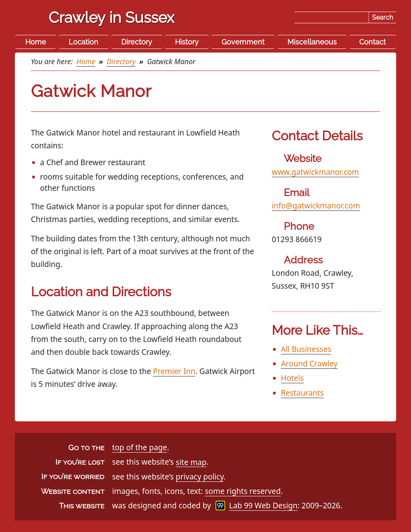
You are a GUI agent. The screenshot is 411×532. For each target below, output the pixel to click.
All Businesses (306, 349)
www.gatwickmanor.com (315, 172)
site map (191, 462)
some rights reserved (243, 491)
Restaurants (302, 393)
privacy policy (200, 477)
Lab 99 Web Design (263, 506)
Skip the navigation (207, 12)
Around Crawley (309, 364)
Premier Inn (174, 371)
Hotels (292, 378)
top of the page (139, 447)
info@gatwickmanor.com (316, 206)
